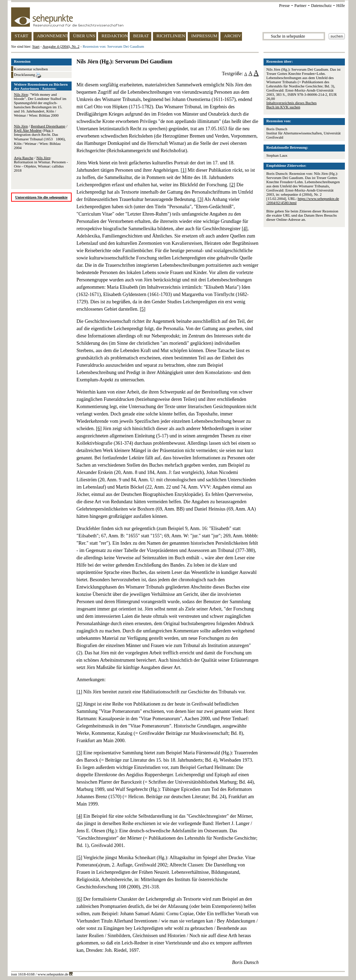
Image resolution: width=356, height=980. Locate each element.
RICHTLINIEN (171, 36)
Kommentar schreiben (31, 69)
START (21, 36)
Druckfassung (27, 75)
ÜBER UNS (84, 36)
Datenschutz (321, 6)
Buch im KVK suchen (283, 107)
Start (36, 46)
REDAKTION (115, 36)
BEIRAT (141, 36)
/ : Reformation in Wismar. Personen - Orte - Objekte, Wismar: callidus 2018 (41, 164)
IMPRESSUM (204, 36)
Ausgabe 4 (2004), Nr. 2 (61, 46)
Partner (301, 6)
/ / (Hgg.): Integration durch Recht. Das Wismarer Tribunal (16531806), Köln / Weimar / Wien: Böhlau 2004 (41, 137)
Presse (285, 6)
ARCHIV (233, 36)
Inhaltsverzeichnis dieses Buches (292, 103)
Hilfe (341, 6)
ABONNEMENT (52, 36)
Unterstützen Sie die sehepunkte (42, 197)
